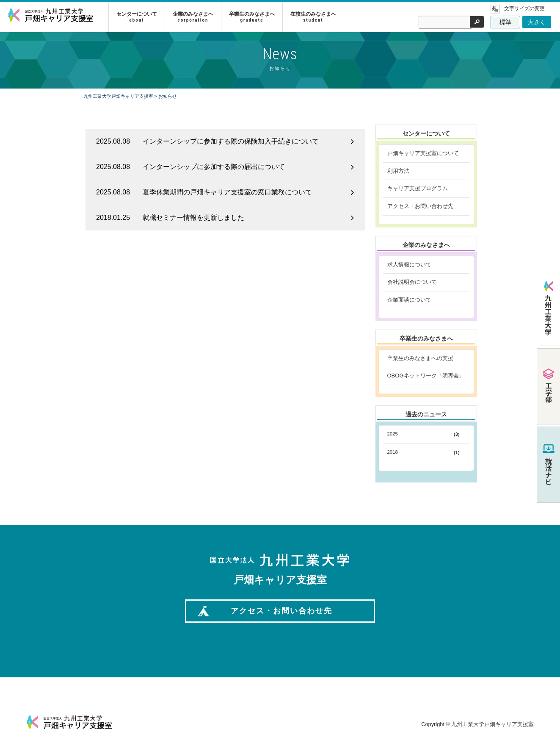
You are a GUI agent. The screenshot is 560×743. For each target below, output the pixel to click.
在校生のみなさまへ (315, 17)
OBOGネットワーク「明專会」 (426, 376)
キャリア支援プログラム (418, 188)
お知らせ (168, 96)
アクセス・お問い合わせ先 (420, 206)
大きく (537, 22)
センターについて (138, 17)
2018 (426, 453)
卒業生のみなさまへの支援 (420, 358)
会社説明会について (412, 282)
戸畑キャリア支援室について (423, 153)
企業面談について (409, 300)
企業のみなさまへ (195, 17)
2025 (426, 435)
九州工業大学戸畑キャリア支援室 (118, 96)
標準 (505, 22)
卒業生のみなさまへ (254, 17)
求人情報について (409, 265)
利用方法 (398, 171)
